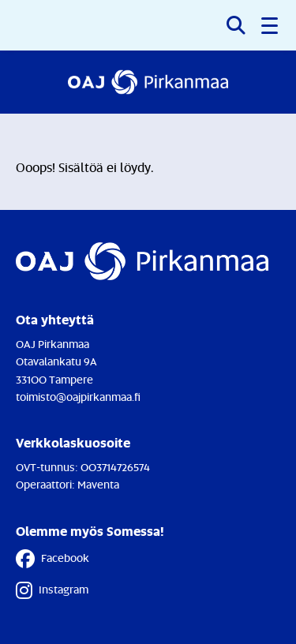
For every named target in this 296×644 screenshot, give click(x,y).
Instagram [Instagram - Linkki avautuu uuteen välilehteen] (52, 590)
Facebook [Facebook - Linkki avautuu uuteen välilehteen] (52, 559)
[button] (271, 25)
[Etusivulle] (148, 82)
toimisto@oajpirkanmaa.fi (78, 397)
